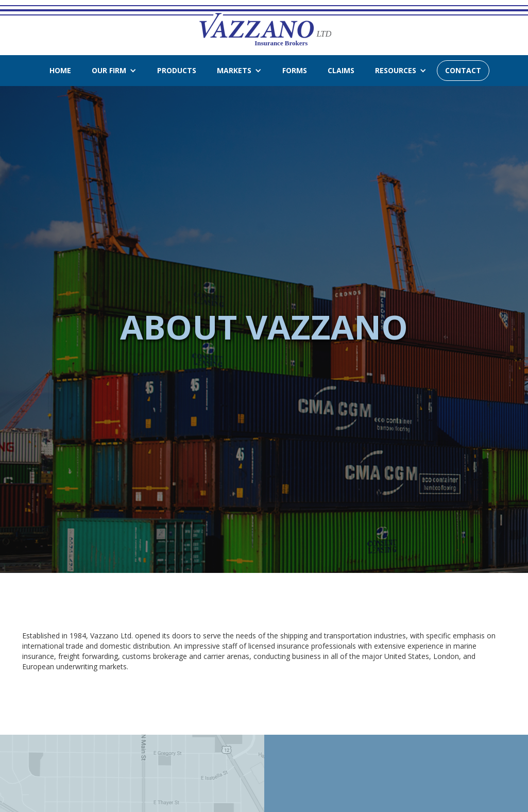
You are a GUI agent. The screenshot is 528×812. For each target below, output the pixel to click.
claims (341, 70)
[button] (114, 71)
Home (60, 70)
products (177, 70)
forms (295, 70)
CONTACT (463, 70)
